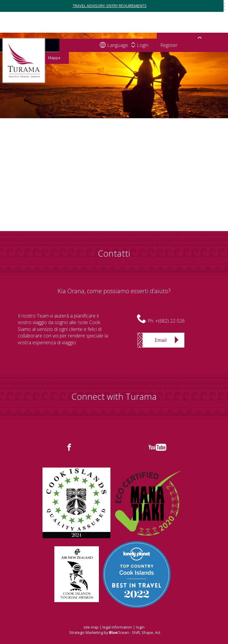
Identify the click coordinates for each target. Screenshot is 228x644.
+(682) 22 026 (170, 321)
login (140, 627)
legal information (117, 627)
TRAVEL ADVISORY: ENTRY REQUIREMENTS (110, 6)
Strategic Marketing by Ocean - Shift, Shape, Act (115, 633)
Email (161, 340)
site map (91, 627)
